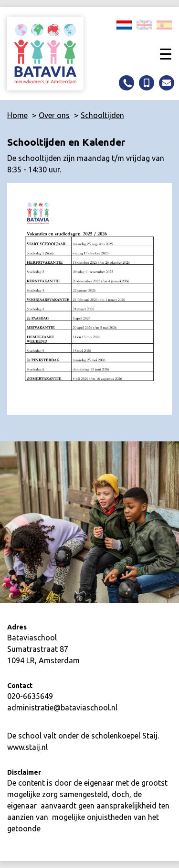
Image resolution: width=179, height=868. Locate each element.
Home (17, 115)
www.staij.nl (27, 747)
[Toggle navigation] (166, 53)
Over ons (54, 115)
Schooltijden (102, 115)
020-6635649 (30, 696)
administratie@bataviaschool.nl (62, 708)
